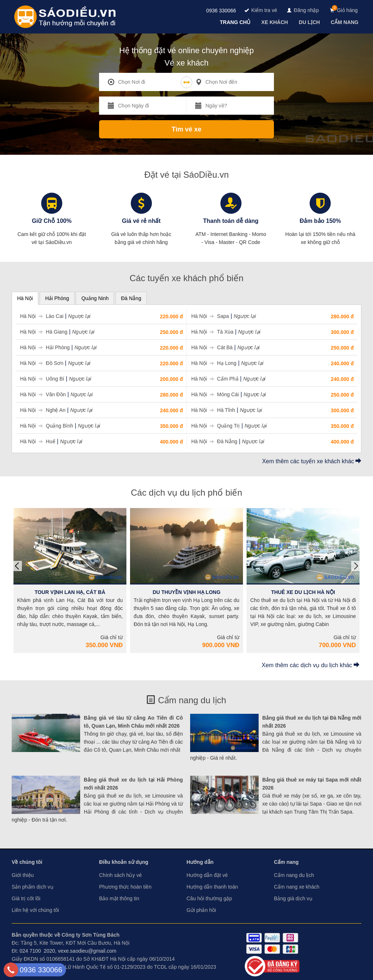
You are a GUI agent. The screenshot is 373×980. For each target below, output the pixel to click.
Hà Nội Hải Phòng (45, 347)
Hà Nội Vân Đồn (43, 394)
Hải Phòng (57, 298)
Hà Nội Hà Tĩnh (213, 410)
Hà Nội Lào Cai (42, 316)
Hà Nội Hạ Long (214, 363)
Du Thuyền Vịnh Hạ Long (186, 592)
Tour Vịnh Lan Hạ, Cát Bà (70, 592)
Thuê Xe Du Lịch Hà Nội (303, 592)
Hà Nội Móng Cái (215, 394)
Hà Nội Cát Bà (212, 347)
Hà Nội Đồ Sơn (42, 363)
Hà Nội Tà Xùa (212, 332)
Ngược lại (79, 316)
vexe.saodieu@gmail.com (87, 951)
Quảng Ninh (95, 298)
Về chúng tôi (27, 862)
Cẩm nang (286, 862)
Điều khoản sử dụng (124, 862)
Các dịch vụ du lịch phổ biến (186, 493)
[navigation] (236, 22)
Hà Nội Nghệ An (43, 410)
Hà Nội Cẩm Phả (215, 379)
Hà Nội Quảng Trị (215, 426)
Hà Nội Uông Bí (42, 379)
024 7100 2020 (37, 951)
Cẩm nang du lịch (186, 700)
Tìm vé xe (186, 129)
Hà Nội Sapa (210, 316)
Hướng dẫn (200, 862)
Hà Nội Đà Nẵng (214, 441)
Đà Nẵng (131, 298)
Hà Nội (25, 298)
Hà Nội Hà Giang (44, 332)
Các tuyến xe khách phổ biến (187, 278)
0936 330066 (221, 11)
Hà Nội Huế (38, 441)
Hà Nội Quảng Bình (47, 426)
